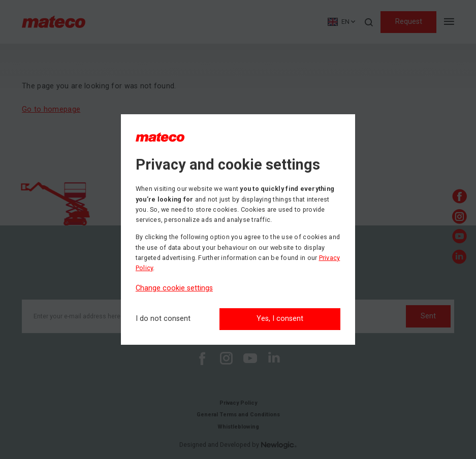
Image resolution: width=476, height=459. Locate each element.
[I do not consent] (163, 319)
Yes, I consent (280, 319)
